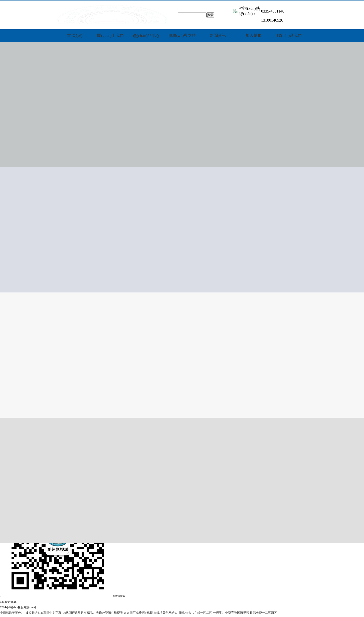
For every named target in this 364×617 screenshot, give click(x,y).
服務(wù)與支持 (182, 35)
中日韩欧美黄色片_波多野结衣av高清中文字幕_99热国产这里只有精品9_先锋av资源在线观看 (61, 613)
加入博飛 (254, 35)
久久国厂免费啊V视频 (138, 613)
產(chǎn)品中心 (146, 36)
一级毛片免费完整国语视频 (231, 613)
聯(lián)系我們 (290, 35)
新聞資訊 (218, 35)
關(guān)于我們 (110, 35)
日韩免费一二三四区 (263, 613)
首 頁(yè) (75, 35)
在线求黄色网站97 (165, 613)
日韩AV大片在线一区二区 (195, 613)
